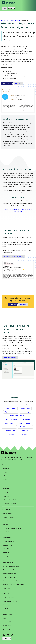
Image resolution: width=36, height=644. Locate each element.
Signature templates (11, 412)
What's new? (7, 629)
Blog (4, 618)
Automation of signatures (17, 416)
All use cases (7, 588)
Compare (4, 479)
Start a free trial (7, 84)
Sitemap (4, 483)
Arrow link (21, 211)
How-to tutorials (8, 626)
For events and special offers (11, 581)
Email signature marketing (10, 601)
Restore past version (9, 427)
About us (4, 465)
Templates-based (8, 514)
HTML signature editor (10, 358)
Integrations (26, 419)
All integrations (7, 556)
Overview (6, 493)
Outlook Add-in (7, 545)
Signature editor (25, 408)
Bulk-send (11, 434)
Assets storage (25, 412)
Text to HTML (25, 431)
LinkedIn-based (7, 532)
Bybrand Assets (9, 423)
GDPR (4, 476)
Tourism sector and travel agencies (13, 570)
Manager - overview (10, 408)
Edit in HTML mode (11, 431)
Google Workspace (8, 541)
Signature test (23, 434)
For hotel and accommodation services (14, 585)
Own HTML (6, 521)
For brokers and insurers (10, 577)
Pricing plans (18, 84)
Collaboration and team (11, 419)
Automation (6, 496)
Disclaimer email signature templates (14, 257)
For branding (7, 609)
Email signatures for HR (10, 574)
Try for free (13, 305)
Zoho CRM (6, 552)
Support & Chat (8, 615)
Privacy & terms (6, 472)
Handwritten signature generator (12, 528)
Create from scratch (24, 423)
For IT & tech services (9, 598)
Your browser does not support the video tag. (18, 371)
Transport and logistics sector (11, 566)
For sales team (7, 605)
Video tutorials (7, 622)
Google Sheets (7, 549)
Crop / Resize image (25, 427)
